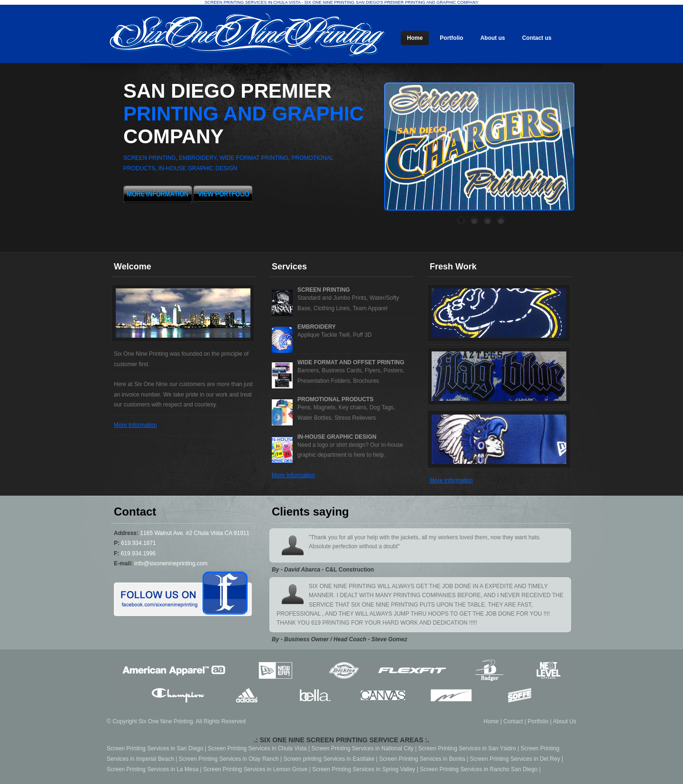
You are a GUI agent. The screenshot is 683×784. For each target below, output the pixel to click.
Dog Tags (381, 407)
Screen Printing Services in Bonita (422, 759)
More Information (135, 425)
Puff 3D (362, 335)
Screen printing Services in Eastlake (329, 759)
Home (491, 721)
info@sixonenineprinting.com (171, 563)
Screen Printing (324, 290)
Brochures (366, 381)
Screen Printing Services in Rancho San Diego (479, 769)
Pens (304, 407)
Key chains (353, 407)
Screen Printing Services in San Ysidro (467, 748)
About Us (565, 721)
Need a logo (313, 445)
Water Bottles (314, 418)
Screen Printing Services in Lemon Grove (255, 769)
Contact (513, 721)
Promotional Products (335, 399)
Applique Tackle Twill (323, 335)
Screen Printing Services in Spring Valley (364, 769)
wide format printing (254, 158)
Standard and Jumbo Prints (332, 298)
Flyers (373, 370)
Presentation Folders (324, 381)
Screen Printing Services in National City (363, 748)
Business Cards (341, 370)
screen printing (150, 158)
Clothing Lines (332, 308)
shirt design (351, 445)
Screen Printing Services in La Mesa (152, 769)
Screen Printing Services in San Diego (155, 748)
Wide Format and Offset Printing (351, 362)
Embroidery (317, 327)
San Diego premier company (244, 114)
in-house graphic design (198, 168)
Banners (308, 370)
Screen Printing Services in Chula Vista (257, 748)
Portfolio (538, 721)
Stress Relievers (355, 418)
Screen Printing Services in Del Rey (515, 759)
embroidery (198, 158)
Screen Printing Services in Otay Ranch (229, 759)
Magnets (324, 407)
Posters (393, 370)
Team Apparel (370, 308)
